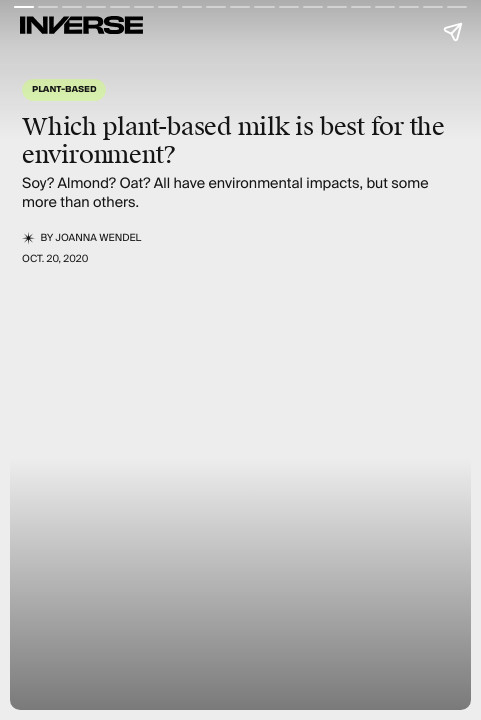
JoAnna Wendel (99, 238)
